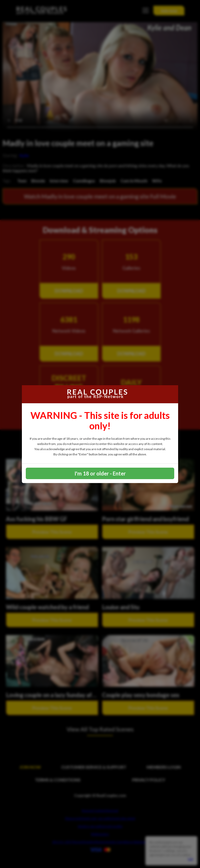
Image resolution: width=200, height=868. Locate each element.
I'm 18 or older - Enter (100, 473)
